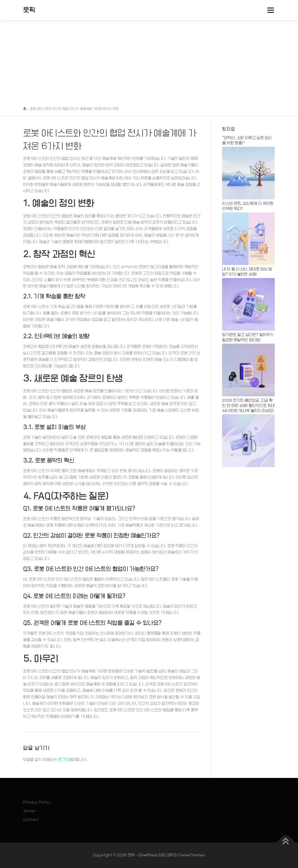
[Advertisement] (149, 61)
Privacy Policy (37, 802)
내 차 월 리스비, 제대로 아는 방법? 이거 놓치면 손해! (247, 272)
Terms (29, 811)
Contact (31, 819)
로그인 (63, 759)
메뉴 (270, 10)
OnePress (148, 855)
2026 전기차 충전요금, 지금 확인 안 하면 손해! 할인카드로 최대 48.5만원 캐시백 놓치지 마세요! (248, 405)
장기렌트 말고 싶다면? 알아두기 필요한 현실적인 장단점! (248, 337)
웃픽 (29, 10)
